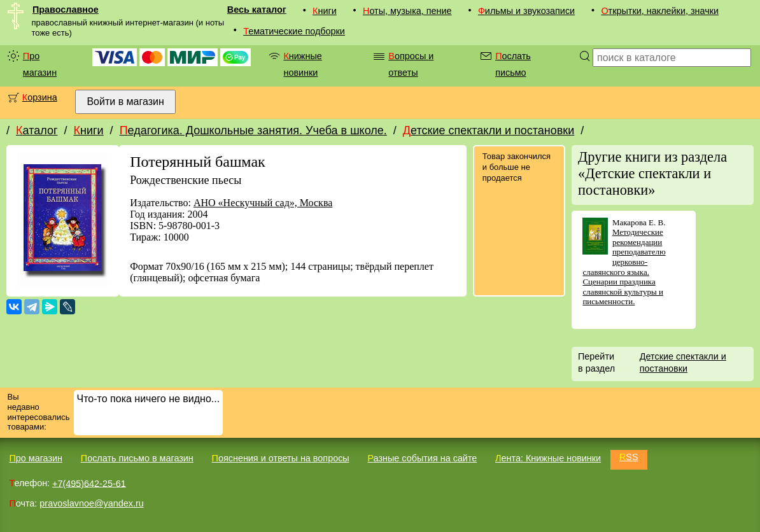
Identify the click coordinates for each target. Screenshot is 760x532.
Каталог (37, 130)
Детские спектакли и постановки (489, 130)
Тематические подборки (294, 31)
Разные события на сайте (422, 458)
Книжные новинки (302, 64)
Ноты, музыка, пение (407, 11)
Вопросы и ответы (411, 64)
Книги (325, 11)
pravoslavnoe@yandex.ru (91, 503)
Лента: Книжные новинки (548, 458)
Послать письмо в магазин (137, 458)
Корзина (40, 97)
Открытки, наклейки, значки (660, 11)
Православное (66, 10)
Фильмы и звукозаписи (526, 11)
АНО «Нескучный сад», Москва (263, 203)
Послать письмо (513, 64)
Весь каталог (257, 10)
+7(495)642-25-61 (89, 483)
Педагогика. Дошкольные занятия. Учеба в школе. (253, 130)
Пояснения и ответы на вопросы (281, 458)
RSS (629, 457)
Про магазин (40, 64)
